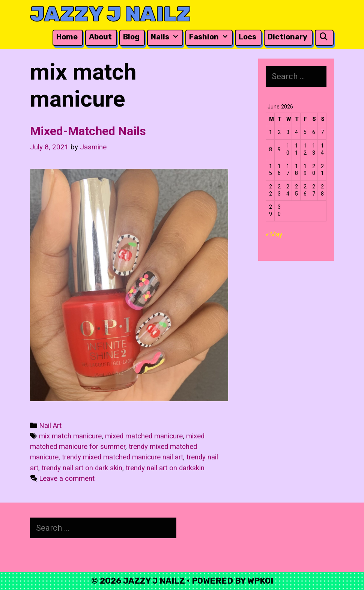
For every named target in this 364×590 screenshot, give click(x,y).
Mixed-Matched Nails (88, 131)
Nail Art (50, 426)
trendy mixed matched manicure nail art (123, 457)
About (100, 37)
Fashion (210, 37)
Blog (131, 37)
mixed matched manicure (144, 436)
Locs (247, 37)
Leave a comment (67, 479)
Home (67, 37)
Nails (166, 37)
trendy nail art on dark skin (82, 468)
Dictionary (287, 37)
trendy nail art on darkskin (165, 468)
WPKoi (260, 581)
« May (274, 234)
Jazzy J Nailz (110, 14)
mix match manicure (70, 436)
